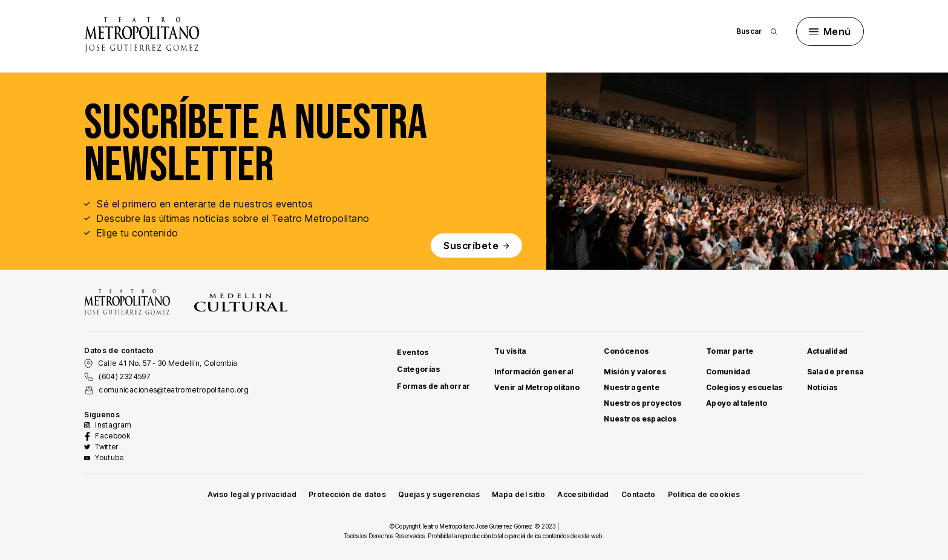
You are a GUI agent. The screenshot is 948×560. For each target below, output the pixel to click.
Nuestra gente (632, 387)
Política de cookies (704, 494)
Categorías (418, 369)
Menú (830, 31)
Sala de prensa (835, 372)
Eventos (413, 352)
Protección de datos (347, 494)
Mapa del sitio (518, 494)
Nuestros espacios (640, 419)
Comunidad (728, 372)
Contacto (639, 494)
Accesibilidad (583, 494)
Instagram (113, 425)
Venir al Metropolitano (537, 387)
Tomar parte (730, 351)
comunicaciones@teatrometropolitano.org (174, 390)
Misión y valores (635, 372)
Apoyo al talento (737, 403)
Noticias (822, 387)
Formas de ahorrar (433, 386)
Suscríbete (476, 246)
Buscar (757, 31)
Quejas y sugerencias (439, 494)
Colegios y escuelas (744, 387)
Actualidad (828, 351)
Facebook (113, 436)
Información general (534, 372)
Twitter (107, 447)
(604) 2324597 (124, 376)
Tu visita (510, 351)
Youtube (110, 457)
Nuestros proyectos (642, 403)
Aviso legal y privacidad (252, 494)
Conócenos (626, 351)
